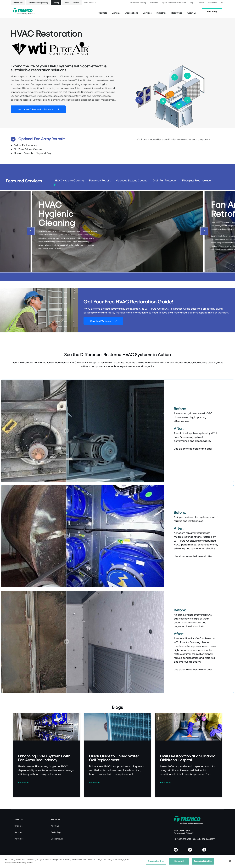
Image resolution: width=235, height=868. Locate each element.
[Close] (230, 862)
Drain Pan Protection (165, 180)
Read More (24, 782)
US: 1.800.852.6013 (182, 839)
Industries (19, 839)
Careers (201, 3)
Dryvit (66, 3)
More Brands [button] (89, 3)
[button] (222, 2)
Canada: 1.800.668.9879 (204, 839)
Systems (19, 826)
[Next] (204, 231)
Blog (192, 3)
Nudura (76, 3)
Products (102, 13)
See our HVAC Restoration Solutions (35, 109)
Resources (177, 13)
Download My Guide (100, 321)
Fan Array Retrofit (100, 180)
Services (18, 832)
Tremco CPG (18, 3)
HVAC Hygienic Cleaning (70, 180)
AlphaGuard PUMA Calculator (174, 3)
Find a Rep (56, 832)
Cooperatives (57, 839)
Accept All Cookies (203, 862)
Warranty (154, 3)
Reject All (179, 862)
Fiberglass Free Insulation (197, 180)
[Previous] (31, 231)
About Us (192, 13)
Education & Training (138, 3)
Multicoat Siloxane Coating (132, 180)
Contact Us (213, 3)
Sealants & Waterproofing (38, 3)
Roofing (56, 3)
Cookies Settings (156, 862)
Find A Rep (212, 11)
